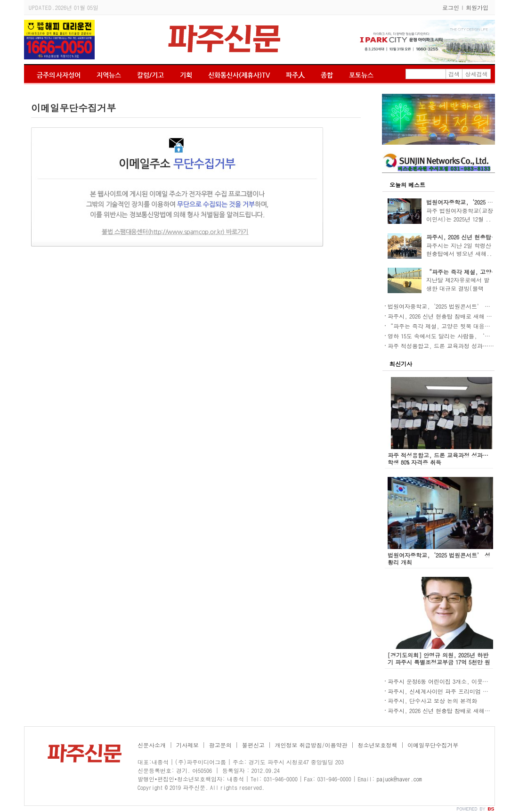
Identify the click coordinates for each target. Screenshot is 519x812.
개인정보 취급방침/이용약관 (311, 745)
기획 (186, 75)
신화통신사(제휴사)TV (239, 75)
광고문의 (220, 745)
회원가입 (477, 7)
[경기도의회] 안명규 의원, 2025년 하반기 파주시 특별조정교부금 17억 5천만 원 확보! (439, 662)
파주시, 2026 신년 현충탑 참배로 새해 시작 (443, 316)
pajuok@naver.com (399, 779)
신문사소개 (152, 745)
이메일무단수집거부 (433, 745)
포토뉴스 (361, 75)
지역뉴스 (109, 75)
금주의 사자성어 (59, 75)
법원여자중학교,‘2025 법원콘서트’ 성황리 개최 (451, 306)
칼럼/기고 (150, 75)
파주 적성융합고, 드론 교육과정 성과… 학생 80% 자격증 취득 (438, 459)
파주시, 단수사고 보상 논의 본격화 (432, 701)
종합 (327, 75)
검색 (454, 74)
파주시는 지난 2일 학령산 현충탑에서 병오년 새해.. (459, 250)
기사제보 (187, 745)
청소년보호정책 (377, 745)
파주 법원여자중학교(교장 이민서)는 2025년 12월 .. (460, 215)
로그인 (451, 7)
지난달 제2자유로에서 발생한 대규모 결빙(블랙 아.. (458, 288)
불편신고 (253, 745)
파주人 (295, 75)
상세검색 (477, 74)
